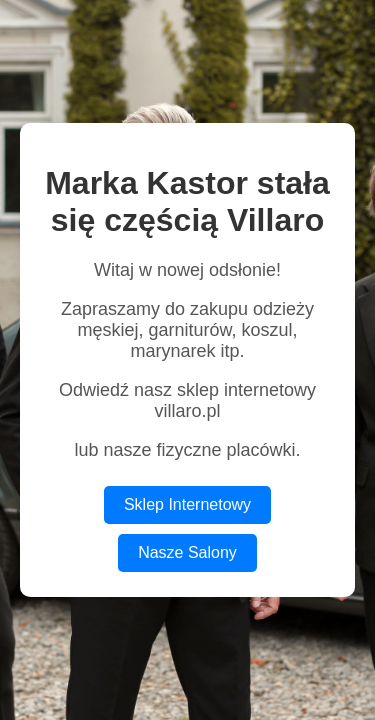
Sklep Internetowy (187, 504)
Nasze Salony (187, 552)
